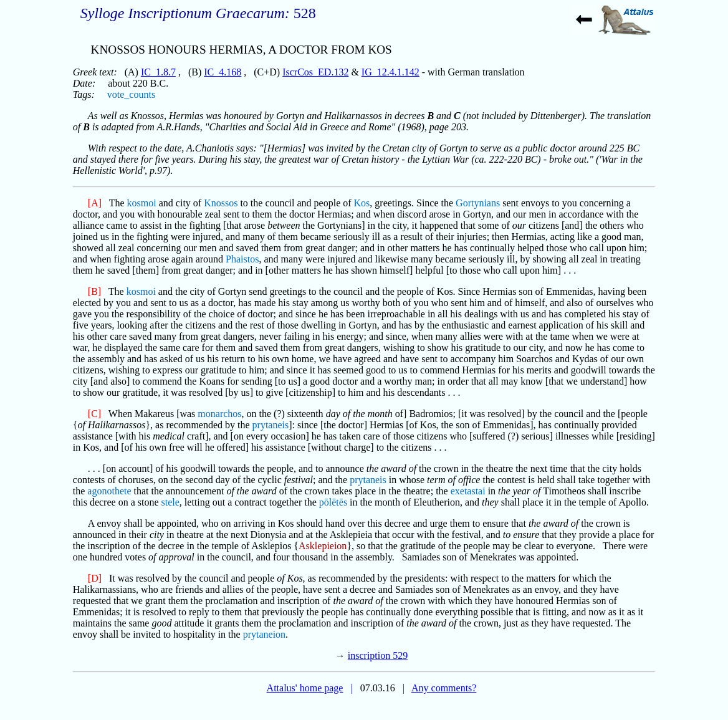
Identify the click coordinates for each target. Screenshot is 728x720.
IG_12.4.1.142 (390, 72)
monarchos (219, 414)
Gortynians (478, 203)
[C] (94, 414)
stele (170, 502)
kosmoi (142, 203)
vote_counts (131, 94)
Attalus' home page (305, 688)
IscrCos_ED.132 (315, 72)
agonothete (109, 491)
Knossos (221, 203)
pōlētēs (333, 502)
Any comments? (444, 688)
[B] (94, 291)
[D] (95, 578)
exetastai (468, 491)
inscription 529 (378, 655)
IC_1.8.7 (158, 72)
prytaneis (271, 425)
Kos (362, 203)
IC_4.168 (223, 72)
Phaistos (242, 259)
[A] (95, 203)
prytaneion (264, 634)
